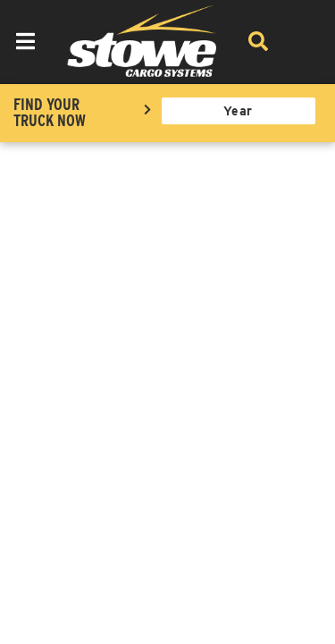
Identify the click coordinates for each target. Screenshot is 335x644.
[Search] (259, 41)
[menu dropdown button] (25, 41)
